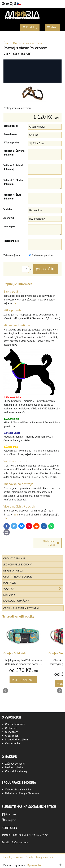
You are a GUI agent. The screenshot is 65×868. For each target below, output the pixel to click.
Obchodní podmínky (16, 771)
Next (60, 691)
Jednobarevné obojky (18, 564)
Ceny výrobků (12, 743)
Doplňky (9, 595)
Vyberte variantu (25, 680)
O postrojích (12, 736)
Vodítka (33, 589)
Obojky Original (14, 558)
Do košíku (45, 269)
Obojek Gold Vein (17, 653)
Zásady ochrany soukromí (39, 857)
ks (27, 270)
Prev (5, 691)
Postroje (10, 583)
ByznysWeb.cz (35, 865)
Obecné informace (15, 724)
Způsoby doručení (15, 764)
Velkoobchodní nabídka (18, 789)
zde (14, 303)
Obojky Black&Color (18, 576)
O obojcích (11, 728)
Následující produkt (51, 543)
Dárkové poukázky (16, 601)
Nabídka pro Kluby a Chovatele (22, 793)
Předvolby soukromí (12, 857)
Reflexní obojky (14, 570)
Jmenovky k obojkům (16, 739)
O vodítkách (12, 732)
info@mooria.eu (19, 842)
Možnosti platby (14, 767)
